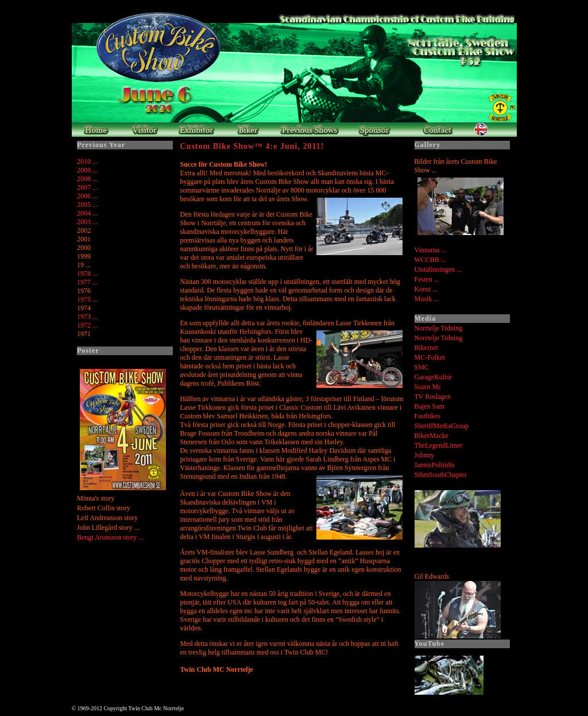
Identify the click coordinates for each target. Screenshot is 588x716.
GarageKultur (434, 377)
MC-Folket (430, 357)
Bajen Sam (430, 406)
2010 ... (87, 161)
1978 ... (87, 274)
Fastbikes (428, 416)
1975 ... (87, 299)
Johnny (425, 455)
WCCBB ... (430, 260)
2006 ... (87, 196)
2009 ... (87, 170)
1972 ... (87, 325)
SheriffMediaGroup (442, 426)
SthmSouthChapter (441, 475)
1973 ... (87, 317)
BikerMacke (432, 436)
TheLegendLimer (439, 445)
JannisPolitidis (435, 465)
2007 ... (87, 187)
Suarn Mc (428, 387)
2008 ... (87, 179)
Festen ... (427, 279)
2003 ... (87, 222)
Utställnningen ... (438, 270)
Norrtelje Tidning (439, 328)
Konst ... (426, 289)
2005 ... (87, 205)
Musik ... (427, 299)
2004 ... (87, 213)
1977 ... (87, 282)
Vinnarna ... (431, 250)
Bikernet (426, 348)
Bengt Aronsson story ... (110, 537)
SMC (422, 367)
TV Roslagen (433, 397)
